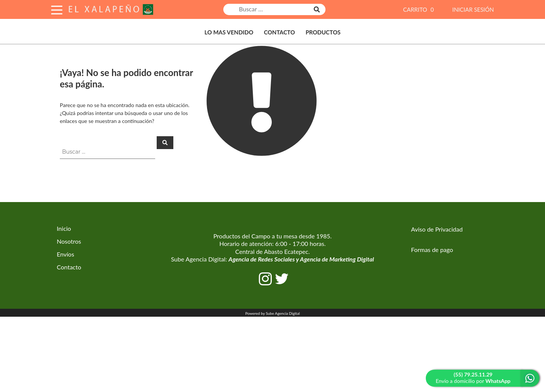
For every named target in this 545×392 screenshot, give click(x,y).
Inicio (64, 228)
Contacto (279, 32)
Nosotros (69, 241)
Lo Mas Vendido (229, 32)
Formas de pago (432, 250)
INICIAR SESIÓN (473, 9)
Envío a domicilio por (473, 378)
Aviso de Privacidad (437, 229)
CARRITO (419, 9)
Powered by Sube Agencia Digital (272, 313)
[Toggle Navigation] (57, 9)
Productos (323, 32)
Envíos (65, 254)
